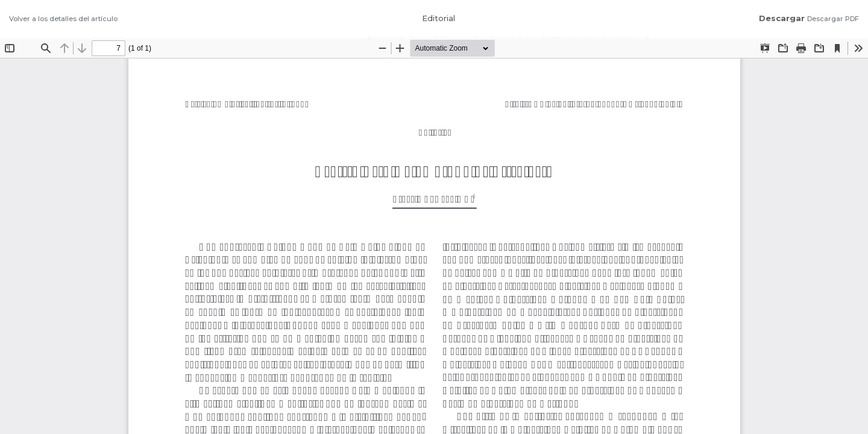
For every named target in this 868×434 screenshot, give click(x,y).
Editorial (439, 18)
